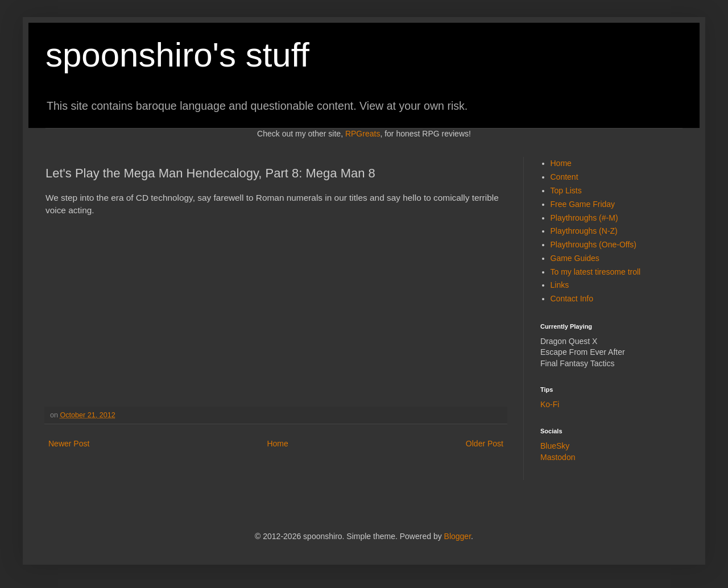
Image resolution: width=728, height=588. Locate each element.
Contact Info (572, 299)
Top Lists (566, 191)
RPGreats (363, 134)
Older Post (485, 444)
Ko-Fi (550, 404)
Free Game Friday (583, 204)
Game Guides (575, 258)
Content (564, 177)
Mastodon (558, 457)
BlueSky (555, 446)
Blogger (458, 536)
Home (277, 444)
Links (560, 285)
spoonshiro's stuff (177, 55)
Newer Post (69, 444)
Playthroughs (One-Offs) (593, 245)
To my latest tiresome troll (596, 272)
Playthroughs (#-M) (584, 218)
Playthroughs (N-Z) (584, 231)
